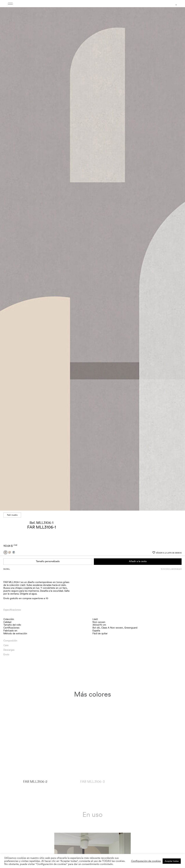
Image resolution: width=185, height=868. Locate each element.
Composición (10, 640)
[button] (179, 256)
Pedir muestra (12, 514)
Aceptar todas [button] (172, 861)
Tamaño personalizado (48, 561)
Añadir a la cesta (138, 561)
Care (6, 644)
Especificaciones (12, 609)
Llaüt (95, 618)
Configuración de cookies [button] (146, 861)
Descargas (9, 649)
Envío (6, 654)
